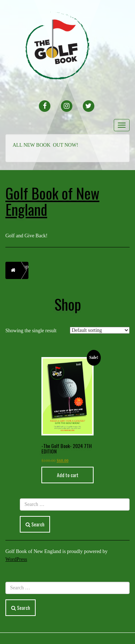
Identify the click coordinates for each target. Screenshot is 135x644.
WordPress (16, 559)
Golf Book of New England (52, 201)
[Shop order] (100, 330)
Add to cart (68, 475)
